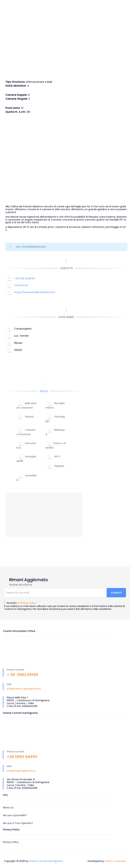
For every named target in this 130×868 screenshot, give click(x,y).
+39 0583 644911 (22, 757)
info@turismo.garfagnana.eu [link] (24, 689)
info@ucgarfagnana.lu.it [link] (21, 771)
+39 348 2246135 (24, 278)
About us (8, 807)
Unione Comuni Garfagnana (46, 861)
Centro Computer (115, 861)
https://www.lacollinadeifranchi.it (35, 292)
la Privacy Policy (27, 603)
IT (95, 3)
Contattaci (21, 285)
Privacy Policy (11, 842)
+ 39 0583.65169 (22, 675)
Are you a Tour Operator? (18, 823)
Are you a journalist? (15, 815)
